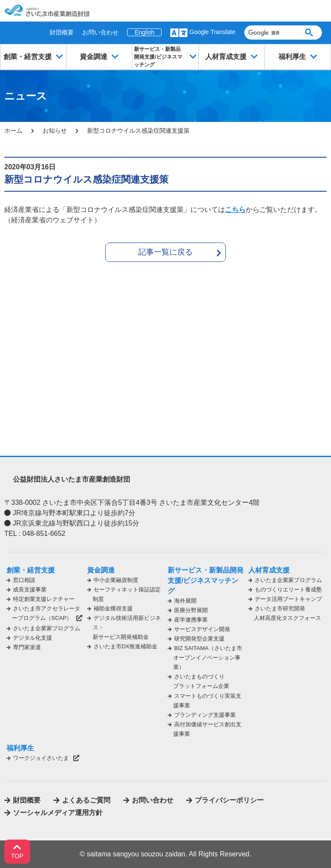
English (144, 32)
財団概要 (62, 32)
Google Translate (212, 32)
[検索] (270, 33)
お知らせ (55, 131)
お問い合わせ (100, 32)
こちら (235, 210)
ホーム (13, 131)
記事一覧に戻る (165, 252)
